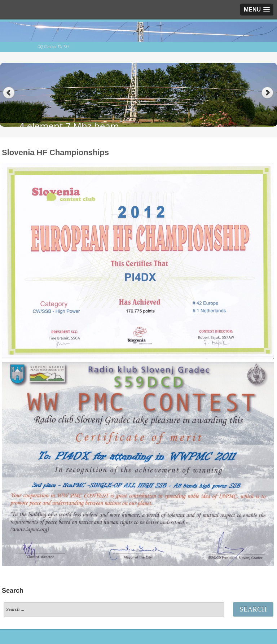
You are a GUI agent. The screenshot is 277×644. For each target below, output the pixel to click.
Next (268, 93)
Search (253, 609)
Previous (9, 93)
